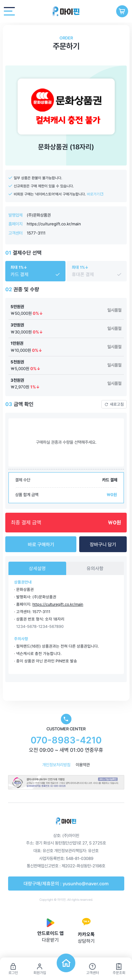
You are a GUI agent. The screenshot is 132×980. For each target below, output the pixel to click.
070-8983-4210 (66, 740)
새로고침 (114, 404)
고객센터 (93, 969)
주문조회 (119, 969)
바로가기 (95, 194)
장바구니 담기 (103, 544)
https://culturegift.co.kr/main (54, 224)
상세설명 (37, 568)
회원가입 (40, 969)
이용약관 (83, 765)
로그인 (13, 969)
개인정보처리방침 (56, 765)
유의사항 (95, 568)
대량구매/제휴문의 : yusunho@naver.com (66, 884)
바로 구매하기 (41, 544)
